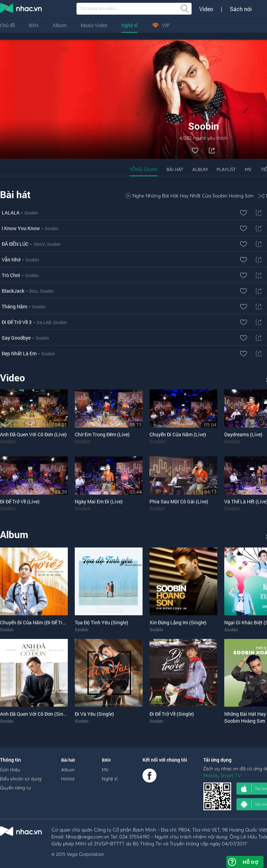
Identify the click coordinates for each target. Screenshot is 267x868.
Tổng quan (144, 169)
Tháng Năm (14, 306)
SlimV (39, 244)
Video (206, 9)
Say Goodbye (16, 338)
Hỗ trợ (250, 862)
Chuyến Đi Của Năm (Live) (178, 434)
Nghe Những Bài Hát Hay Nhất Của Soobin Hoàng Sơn (189, 196)
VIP (161, 25)
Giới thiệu (10, 770)
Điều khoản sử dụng (21, 779)
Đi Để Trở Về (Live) (20, 501)
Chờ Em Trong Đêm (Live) (102, 434)
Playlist (226, 169)
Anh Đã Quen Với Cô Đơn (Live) (33, 434)
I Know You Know (21, 228)
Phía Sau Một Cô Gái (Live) (179, 501)
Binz (34, 291)
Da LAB (44, 322)
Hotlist (68, 779)
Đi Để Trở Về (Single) (172, 714)
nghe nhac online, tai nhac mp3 (21, 9)
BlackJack (13, 291)
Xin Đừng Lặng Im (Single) (178, 622)
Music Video (94, 25)
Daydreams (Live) (243, 434)
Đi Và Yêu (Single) (94, 714)
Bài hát (175, 169)
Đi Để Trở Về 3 (17, 322)
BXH (34, 25)
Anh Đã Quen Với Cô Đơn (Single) (36, 714)
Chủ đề (7, 25)
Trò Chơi (11, 275)
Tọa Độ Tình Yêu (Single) (102, 622)
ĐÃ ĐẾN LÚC (15, 244)
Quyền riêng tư (15, 788)
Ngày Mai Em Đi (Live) (99, 501)
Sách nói (241, 9)
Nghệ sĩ (130, 25)
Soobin (31, 213)
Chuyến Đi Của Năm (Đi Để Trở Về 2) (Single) (48, 622)
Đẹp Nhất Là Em (19, 353)
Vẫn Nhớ (11, 259)
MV (248, 169)
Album (60, 25)
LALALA (11, 213)
